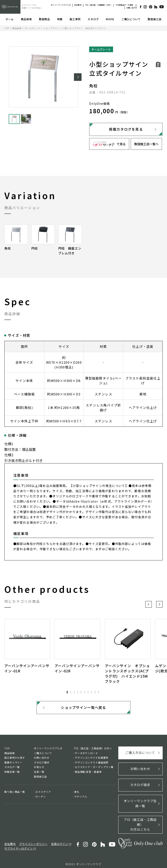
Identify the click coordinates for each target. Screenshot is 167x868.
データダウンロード (86, 754)
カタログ (93, 19)
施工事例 (75, 19)
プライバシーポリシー (31, 841)
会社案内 (78, 5)
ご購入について (131, 19)
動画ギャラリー (13, 764)
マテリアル (81, 798)
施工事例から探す (15, 759)
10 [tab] (99, 692)
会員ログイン (56, 841)
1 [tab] (67, 692)
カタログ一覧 (12, 768)
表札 (77, 793)
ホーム (10, 19)
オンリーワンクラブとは (61, 5)
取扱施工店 (155, 19)
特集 (60, 19)
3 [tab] (74, 692)
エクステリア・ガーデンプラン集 (94, 768)
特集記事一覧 (12, 773)
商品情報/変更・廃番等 (88, 773)
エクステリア (43, 793)
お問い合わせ (132, 8)
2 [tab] (71, 692)
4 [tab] (78, 692)
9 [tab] (95, 692)
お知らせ (39, 768)
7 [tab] (88, 692)
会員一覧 (39, 773)
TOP (7, 28)
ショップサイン (52, 28)
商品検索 (26, 19)
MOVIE (110, 19)
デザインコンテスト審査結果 (92, 764)
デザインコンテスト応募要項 (92, 759)
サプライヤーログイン (17, 846)
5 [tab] (81, 692)
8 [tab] (92, 692)
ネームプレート (33, 28)
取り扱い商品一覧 (15, 793)
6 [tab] (85, 692)
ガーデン (41, 798)
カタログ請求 (42, 764)
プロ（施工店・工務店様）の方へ (98, 5)
